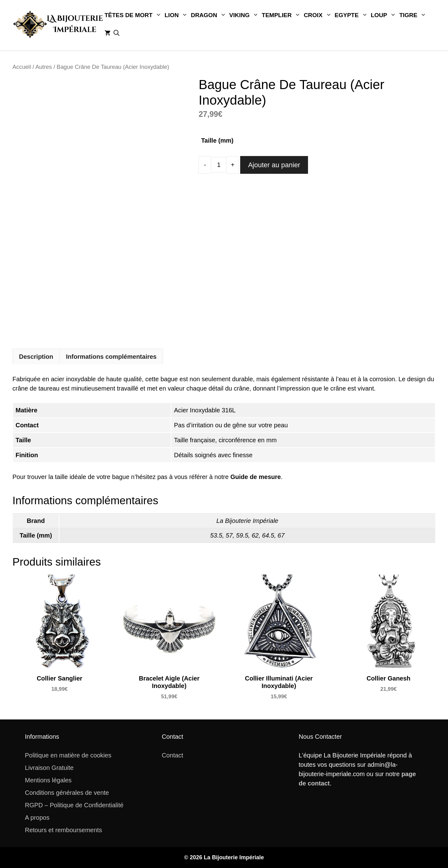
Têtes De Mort (134, 15)
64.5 (268, 535)
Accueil (22, 67)
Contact (173, 755)
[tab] (36, 356)
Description (36, 357)
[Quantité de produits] (219, 165)
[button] (117, 33)
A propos (37, 818)
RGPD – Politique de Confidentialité (74, 805)
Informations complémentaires (111, 357)
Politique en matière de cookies (68, 755)
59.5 (242, 535)
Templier (282, 15)
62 (255, 535)
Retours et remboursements (63, 830)
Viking (245, 15)
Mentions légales (48, 780)
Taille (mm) (217, 140)
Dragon (209, 15)
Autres (44, 67)
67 (281, 535)
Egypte (352, 15)
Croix (318, 15)
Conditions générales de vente (67, 793)
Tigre (413, 15)
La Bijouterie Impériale (247, 521)
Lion (177, 15)
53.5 (216, 535)
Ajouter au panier (274, 165)
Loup (384, 15)
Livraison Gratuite (49, 768)
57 (229, 535)
